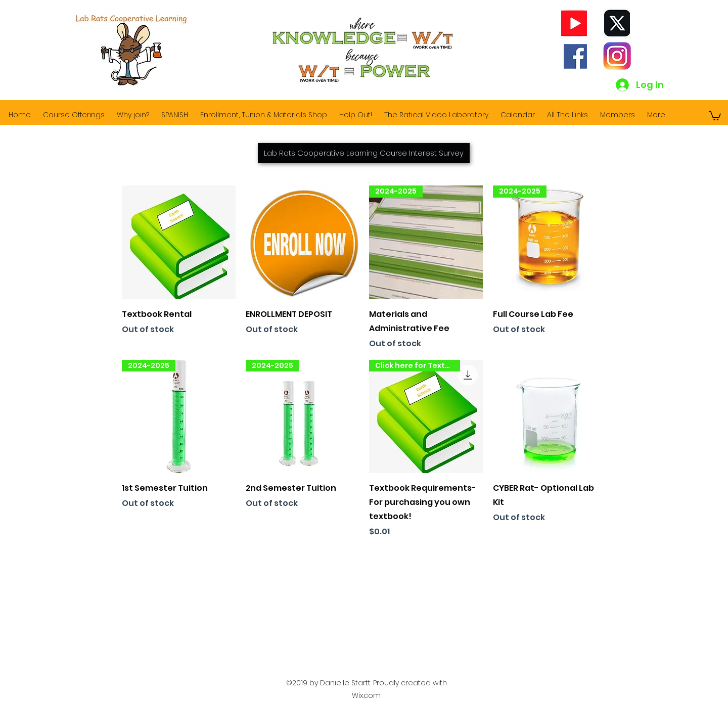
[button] (715, 115)
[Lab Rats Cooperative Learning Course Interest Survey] (364, 153)
